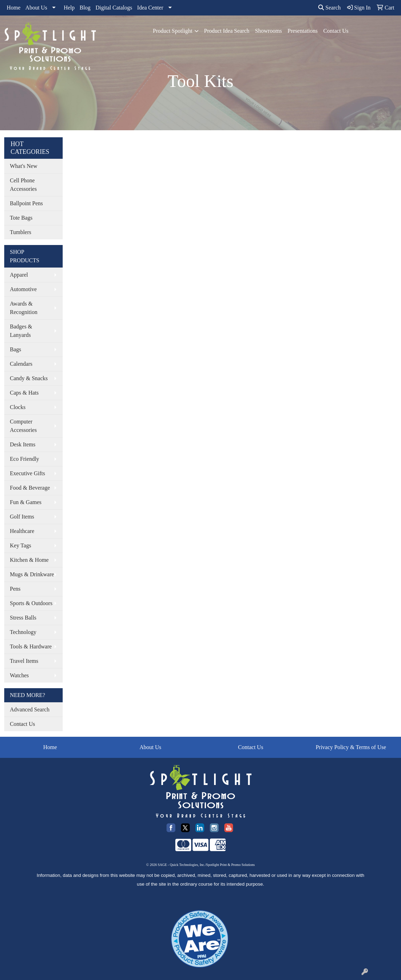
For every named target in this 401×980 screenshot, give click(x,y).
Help (69, 8)
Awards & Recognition (24, 308)
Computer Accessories (23, 426)
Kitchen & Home (29, 560)
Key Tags (20, 545)
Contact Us (336, 31)
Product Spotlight (173, 31)
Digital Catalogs (114, 8)
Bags (15, 349)
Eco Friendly (24, 459)
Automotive (23, 289)
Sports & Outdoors (31, 603)
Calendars (21, 364)
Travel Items (24, 661)
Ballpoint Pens (26, 203)
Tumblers (21, 232)
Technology (23, 632)
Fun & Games (26, 502)
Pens (15, 589)
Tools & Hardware (31, 646)
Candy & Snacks (29, 378)
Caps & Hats (24, 393)
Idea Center (150, 8)
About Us (36, 8)
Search (330, 8)
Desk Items (23, 444)
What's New (24, 166)
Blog (85, 8)
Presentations (303, 31)
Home (14, 8)
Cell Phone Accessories (23, 185)
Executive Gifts (27, 473)
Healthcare (22, 531)
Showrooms (268, 31)
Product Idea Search (227, 31)
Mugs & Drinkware (32, 574)
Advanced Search (30, 709)
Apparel (19, 275)
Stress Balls (23, 618)
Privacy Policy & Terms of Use (351, 747)
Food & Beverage (30, 488)
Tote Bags (21, 218)
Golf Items (22, 517)
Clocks (18, 407)
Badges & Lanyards (21, 331)
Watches (19, 675)
